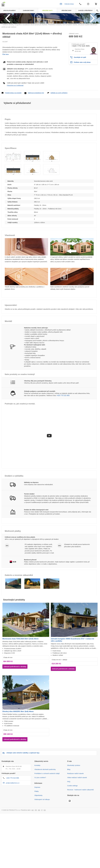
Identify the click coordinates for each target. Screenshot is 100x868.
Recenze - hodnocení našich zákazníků (80, 814)
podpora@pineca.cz (13, 808)
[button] (13, 181)
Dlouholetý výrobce (74, 790)
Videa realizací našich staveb (77, 802)
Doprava (37, 812)
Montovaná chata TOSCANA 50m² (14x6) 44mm (20, 663)
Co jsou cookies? (40, 802)
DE (39, 835)
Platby (37, 816)
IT (42, 835)
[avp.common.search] (97, 11)
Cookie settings (72, 810)
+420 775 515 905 (81, 71)
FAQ (69, 806)
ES (45, 835)
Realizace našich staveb (75, 798)
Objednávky (38, 820)
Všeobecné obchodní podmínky (45, 794)
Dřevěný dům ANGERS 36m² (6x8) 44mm (18, 736)
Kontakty (37, 790)
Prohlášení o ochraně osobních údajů (47, 798)
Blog (69, 794)
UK (33, 835)
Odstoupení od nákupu (42, 824)
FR (36, 835)
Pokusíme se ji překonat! (15, 110)
